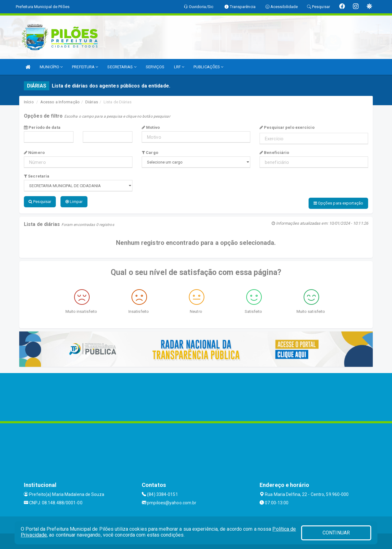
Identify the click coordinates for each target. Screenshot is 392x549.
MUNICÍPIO (51, 67)
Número (34, 153)
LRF (179, 67)
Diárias (92, 102)
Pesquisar (40, 202)
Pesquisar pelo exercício (287, 127)
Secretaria (37, 176)
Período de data (42, 127)
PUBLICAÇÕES (208, 67)
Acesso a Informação (60, 102)
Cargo (150, 153)
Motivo (151, 127)
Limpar (74, 202)
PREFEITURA (85, 67)
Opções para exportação (338, 203)
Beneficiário (274, 153)
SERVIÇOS (155, 67)
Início (29, 102)
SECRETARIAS (122, 67)
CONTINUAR (336, 533)
